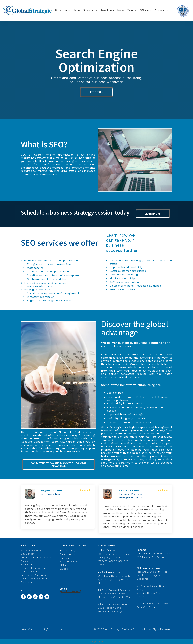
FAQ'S (46, 629)
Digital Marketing (30, 572)
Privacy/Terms (29, 629)
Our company (67, 554)
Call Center (27, 554)
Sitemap (59, 629)
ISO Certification (69, 562)
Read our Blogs (68, 550)
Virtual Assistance (31, 550)
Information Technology (34, 575)
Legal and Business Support (37, 557)
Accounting (27, 561)
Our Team (65, 558)
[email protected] (70, 591)
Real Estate (28, 564)
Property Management (33, 568)
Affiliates (65, 565)
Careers (64, 569)
